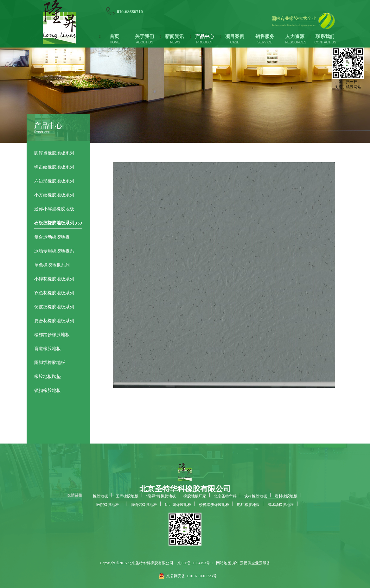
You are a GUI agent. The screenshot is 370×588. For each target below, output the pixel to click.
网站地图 (223, 563)
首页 (114, 36)
